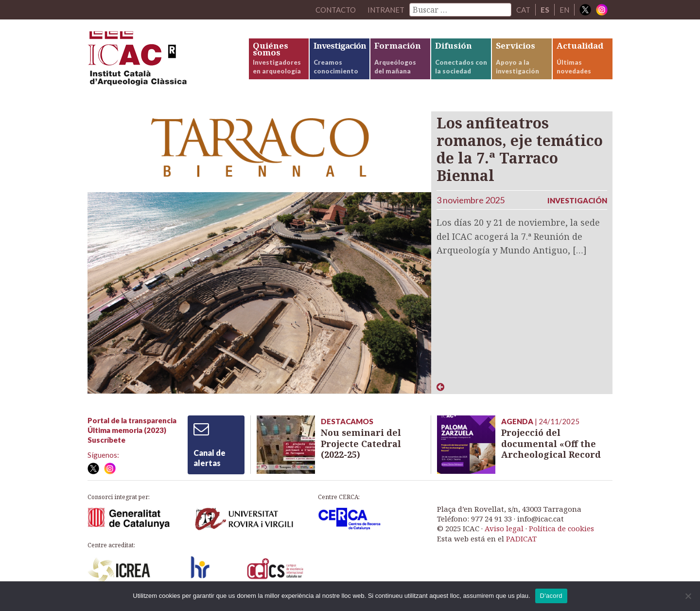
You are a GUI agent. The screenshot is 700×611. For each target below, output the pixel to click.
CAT (523, 10)
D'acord (551, 596)
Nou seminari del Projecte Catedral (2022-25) (361, 443)
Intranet (386, 10)
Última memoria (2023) (127, 430)
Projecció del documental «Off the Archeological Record (551, 443)
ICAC (160, 62)
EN (564, 10)
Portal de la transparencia (132, 420)
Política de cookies (561, 528)
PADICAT (521, 539)
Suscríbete (106, 440)
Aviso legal (504, 528)
